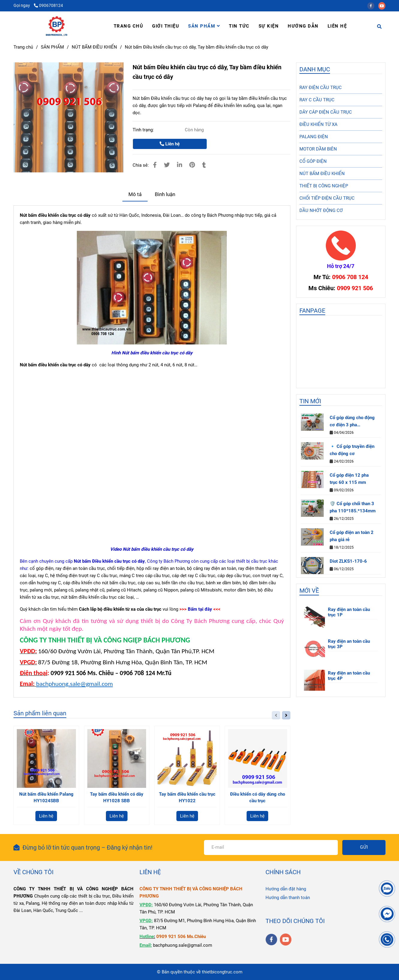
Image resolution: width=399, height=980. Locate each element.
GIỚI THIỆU (166, 26)
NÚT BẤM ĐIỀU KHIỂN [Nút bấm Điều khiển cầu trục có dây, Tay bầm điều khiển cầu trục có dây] (94, 47)
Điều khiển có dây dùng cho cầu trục (258, 797)
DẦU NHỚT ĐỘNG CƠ (321, 210)
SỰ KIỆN (269, 26)
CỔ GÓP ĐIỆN (313, 161)
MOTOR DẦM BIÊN (318, 149)
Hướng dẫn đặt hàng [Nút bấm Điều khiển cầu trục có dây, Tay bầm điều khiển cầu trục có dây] (286, 889)
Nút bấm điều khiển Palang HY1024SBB (46, 797)
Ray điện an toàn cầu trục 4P (349, 676)
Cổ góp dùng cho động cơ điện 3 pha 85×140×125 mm (352, 422)
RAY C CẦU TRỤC (317, 100)
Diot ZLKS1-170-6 (348, 561)
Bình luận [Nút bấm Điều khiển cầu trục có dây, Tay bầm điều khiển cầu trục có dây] (165, 194)
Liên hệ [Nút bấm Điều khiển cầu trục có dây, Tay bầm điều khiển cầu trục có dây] (170, 144)
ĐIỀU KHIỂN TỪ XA (318, 124)
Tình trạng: (144, 130)
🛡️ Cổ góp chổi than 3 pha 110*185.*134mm (353, 507)
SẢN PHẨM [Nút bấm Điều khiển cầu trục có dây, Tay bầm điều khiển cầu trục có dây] (52, 47)
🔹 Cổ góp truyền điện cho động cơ (352, 450)
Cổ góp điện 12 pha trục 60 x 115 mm (349, 479)
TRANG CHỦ (129, 26)
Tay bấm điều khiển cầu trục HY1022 (187, 797)
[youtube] (383, 5)
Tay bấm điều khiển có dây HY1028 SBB (117, 797)
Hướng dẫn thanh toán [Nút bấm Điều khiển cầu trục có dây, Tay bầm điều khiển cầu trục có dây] (288, 898)
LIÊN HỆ (337, 26)
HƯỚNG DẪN (303, 26)
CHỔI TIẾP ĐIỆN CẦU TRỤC (327, 198)
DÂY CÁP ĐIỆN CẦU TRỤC (326, 112)
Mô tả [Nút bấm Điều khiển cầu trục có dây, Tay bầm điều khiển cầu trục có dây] (135, 194)
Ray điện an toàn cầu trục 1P (349, 612)
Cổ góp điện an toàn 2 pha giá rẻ (352, 536)
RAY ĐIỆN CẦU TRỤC (321, 88)
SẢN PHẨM (204, 26)
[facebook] (373, 5)
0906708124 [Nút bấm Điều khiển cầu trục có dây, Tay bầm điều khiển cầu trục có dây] (48, 5)
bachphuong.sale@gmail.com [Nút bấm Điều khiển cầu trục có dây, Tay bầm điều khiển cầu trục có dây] (74, 684)
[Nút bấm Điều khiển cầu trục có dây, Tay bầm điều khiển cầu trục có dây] (57, 26)
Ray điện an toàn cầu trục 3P (349, 644)
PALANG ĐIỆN (314, 137)
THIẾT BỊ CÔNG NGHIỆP (324, 186)
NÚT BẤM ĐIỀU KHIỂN (322, 174)
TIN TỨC (239, 26)
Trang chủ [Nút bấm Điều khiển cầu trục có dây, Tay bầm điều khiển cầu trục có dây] (23, 47)
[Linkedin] (180, 165)
